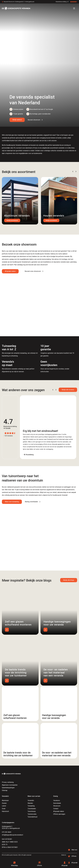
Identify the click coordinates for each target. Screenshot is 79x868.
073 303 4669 (7, 832)
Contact (56, 809)
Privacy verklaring (8, 782)
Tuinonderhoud (32, 817)
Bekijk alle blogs (69, 580)
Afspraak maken (10, 271)
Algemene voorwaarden (10, 785)
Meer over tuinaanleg (12, 502)
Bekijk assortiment (12, 220)
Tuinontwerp (32, 811)
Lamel (4, 806)
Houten (4, 803)
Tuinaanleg (31, 806)
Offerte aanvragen (59, 814)
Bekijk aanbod (17, 120)
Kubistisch (5, 811)
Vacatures (57, 800)
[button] (73, 171)
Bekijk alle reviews (68, 390)
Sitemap (5, 790)
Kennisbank (57, 803)
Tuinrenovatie (32, 814)
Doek (4, 809)
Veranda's (31, 800)
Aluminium (5, 800)
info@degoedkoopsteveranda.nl (12, 835)
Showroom (57, 806)
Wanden (30, 803)
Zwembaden (32, 809)
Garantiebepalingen (8, 788)
